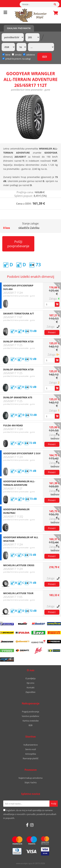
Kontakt (31, 687)
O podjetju (30, 678)
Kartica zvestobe (31, 721)
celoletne (29, 55)
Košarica (55, 13)
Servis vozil (30, 749)
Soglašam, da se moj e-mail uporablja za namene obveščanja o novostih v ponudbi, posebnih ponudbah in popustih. (30, 814)
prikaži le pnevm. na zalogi (18, 59)
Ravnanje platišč (31, 758)
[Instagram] (32, 825)
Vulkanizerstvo (31, 745)
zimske (17, 55)
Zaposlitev (30, 692)
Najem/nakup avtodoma (30, 778)
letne (6, 55)
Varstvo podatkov (30, 716)
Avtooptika (31, 754)
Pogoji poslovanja (30, 712)
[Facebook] (27, 825)
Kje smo (30, 683)
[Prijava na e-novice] (54, 804)
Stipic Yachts (31, 782)
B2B (30, 725)
